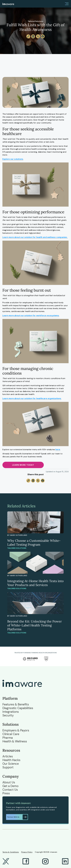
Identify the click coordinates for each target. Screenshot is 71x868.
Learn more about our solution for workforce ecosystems (31, 316)
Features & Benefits (16, 704)
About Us (9, 782)
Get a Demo (10, 786)
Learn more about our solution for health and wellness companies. (35, 237)
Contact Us (10, 790)
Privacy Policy (27, 852)
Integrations (11, 712)
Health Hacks (11, 760)
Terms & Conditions (11, 852)
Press (6, 793)
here (58, 449)
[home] (8, 4)
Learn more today (23, 465)
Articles (8, 756)
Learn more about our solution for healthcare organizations (32, 398)
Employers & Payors (16, 730)
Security (8, 715)
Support (8, 767)
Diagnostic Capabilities (18, 708)
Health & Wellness (15, 741)
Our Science (11, 764)
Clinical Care (11, 734)
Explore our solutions (13, 159)
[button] (67, 4)
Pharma (8, 738)
